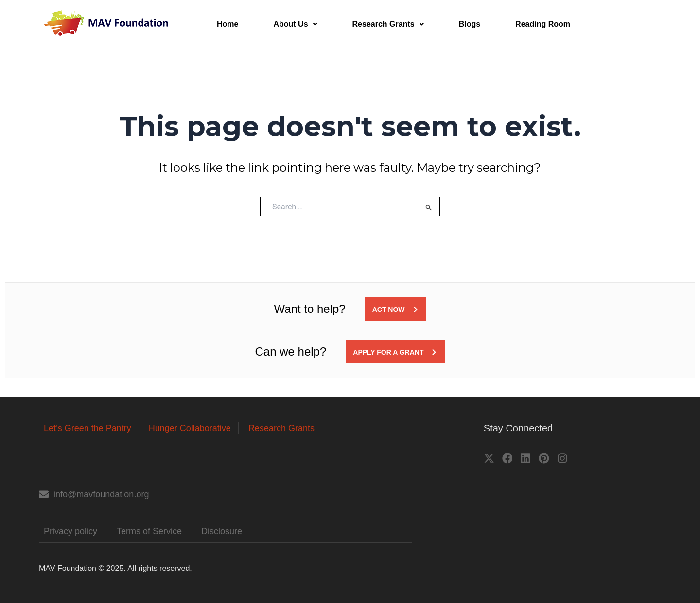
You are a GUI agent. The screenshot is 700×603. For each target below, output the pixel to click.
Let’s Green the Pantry (87, 428)
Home (227, 24)
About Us (295, 24)
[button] (295, 24)
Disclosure (222, 531)
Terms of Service (149, 531)
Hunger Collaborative (190, 428)
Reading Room (543, 24)
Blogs (470, 24)
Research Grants (388, 24)
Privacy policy (70, 531)
